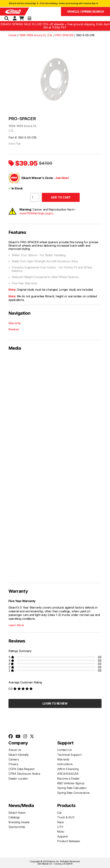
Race (60, 822)
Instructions (65, 764)
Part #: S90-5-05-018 (22, 137)
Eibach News (17, 813)
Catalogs (14, 817)
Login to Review (55, 703)
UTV (60, 827)
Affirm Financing (68, 769)
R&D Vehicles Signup (71, 783)
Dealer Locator (18, 779)
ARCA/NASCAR (68, 774)
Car (60, 813)
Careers (14, 759)
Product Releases (69, 841)
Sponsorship (17, 827)
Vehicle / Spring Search (85, 12)
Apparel (62, 836)
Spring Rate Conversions (73, 793)
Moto (61, 832)
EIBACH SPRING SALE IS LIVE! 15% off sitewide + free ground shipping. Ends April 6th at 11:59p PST (55, 26)
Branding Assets (19, 822)
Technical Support (69, 755)
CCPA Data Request (21, 769)
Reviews (14, 329)
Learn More (16, 625)
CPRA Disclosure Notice (24, 774)
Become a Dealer (68, 779)
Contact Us (64, 750)
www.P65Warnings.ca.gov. (37, 213)
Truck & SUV (66, 817)
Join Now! (62, 178)
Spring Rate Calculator (72, 788)
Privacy (13, 764)
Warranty (15, 323)
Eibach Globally (19, 755)
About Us (15, 750)
